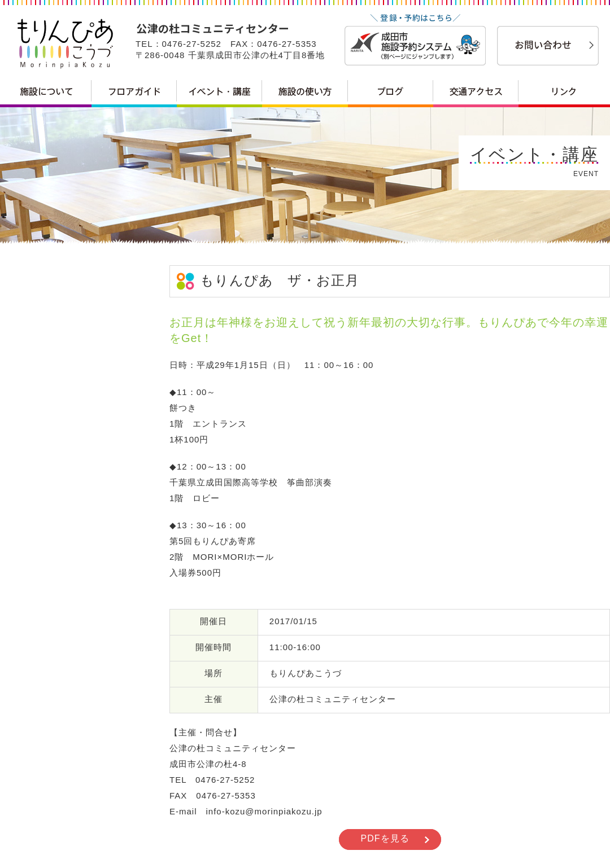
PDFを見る (385, 838)
